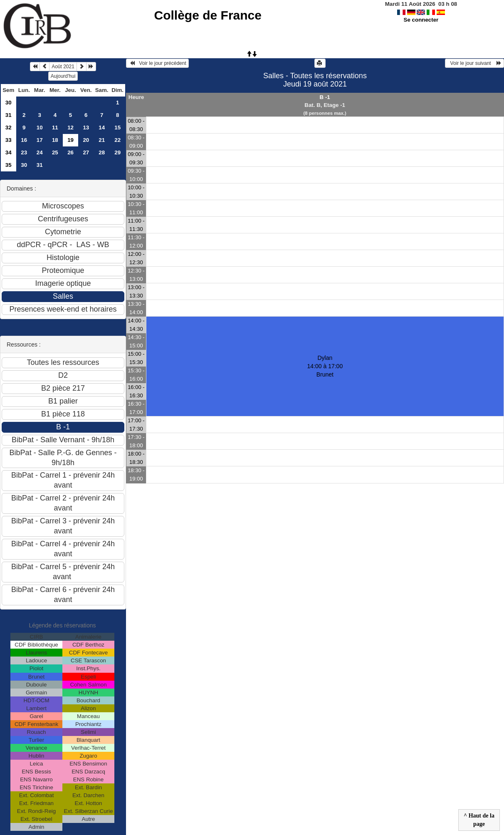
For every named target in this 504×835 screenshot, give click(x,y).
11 (55, 128)
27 (86, 152)
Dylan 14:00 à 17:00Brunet (325, 366)
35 (9, 165)
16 (24, 140)
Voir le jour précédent (157, 63)
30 (9, 103)
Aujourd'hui (63, 76)
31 (9, 115)
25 (55, 152)
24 (40, 152)
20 (86, 140)
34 (9, 152)
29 (117, 152)
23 (24, 152)
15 (117, 128)
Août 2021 (63, 67)
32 (9, 128)
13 (86, 128)
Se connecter (421, 20)
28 (102, 152)
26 (70, 152)
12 (70, 128)
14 (102, 128)
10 (40, 128)
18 (55, 140)
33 (9, 140)
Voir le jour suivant (474, 63)
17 (40, 140)
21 (102, 140)
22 (117, 140)
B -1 (325, 97)
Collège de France (208, 15)
